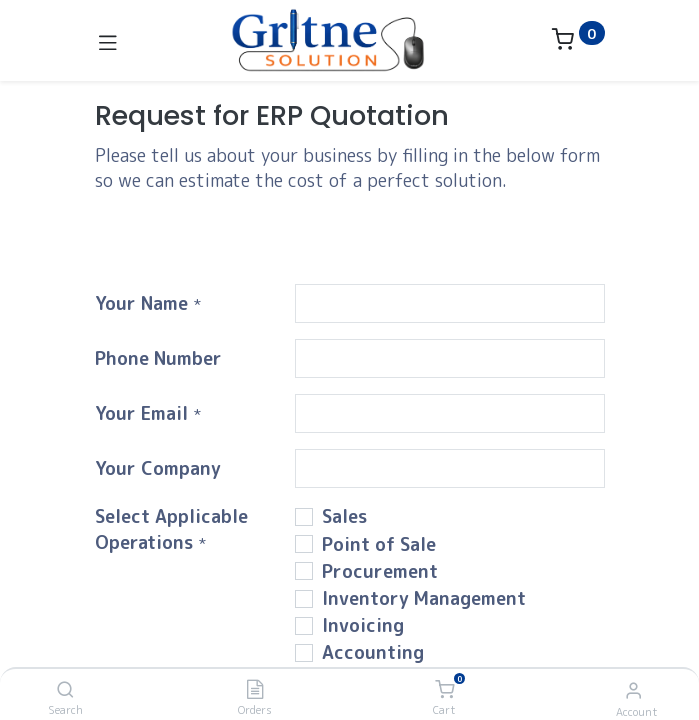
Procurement (380, 571)
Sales (344, 516)
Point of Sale (379, 544)
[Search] (65, 689)
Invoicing (363, 625)
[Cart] (444, 689)
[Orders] (255, 689)
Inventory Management (424, 598)
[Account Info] (633, 689)
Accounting (373, 652)
